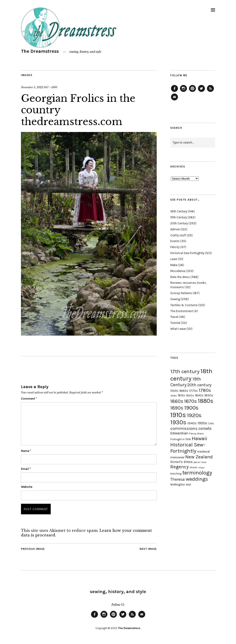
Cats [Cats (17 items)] (211, 423)
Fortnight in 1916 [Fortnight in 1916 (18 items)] (181, 439)
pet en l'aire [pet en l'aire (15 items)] (200, 462)
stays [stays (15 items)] (202, 467)
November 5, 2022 (32, 87)
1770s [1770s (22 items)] (193, 391)
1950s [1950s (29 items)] (202, 423)
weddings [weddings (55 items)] (197, 479)
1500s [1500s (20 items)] (174, 391)
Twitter (201, 92)
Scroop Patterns (181, 293)
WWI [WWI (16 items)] (188, 485)
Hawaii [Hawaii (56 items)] (199, 438)
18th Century (179, 211)
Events (175, 241)
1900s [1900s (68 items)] (191, 408)
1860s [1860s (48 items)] (177, 401)
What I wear (178, 329)
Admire (175, 229)
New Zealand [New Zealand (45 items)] (199, 457)
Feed (210, 92)
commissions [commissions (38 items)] (184, 428)
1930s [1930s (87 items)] (178, 422)
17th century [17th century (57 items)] (185, 371)
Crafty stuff (178, 235)
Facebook (174, 92)
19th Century (179, 217)
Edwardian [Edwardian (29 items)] (179, 433)
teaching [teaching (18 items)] (176, 474)
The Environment (182, 311)
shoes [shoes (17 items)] (193, 467)
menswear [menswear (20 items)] (177, 457)
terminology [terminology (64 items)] (197, 473)
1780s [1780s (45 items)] (205, 390)
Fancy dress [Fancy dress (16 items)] (196, 434)
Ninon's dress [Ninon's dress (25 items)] (181, 462)
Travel (174, 317)
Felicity (175, 247)
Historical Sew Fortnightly (187, 253)
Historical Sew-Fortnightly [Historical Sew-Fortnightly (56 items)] (188, 448)
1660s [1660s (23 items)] (184, 391)
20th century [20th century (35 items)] (199, 385)
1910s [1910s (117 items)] (178, 415)
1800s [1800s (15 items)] (174, 396)
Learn (174, 259)
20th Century (179, 223)
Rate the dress (180, 277)
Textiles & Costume (184, 305)
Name (26, 451)
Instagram (183, 92)
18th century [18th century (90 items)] (191, 375)
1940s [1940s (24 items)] (192, 423)
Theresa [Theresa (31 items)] (178, 479)
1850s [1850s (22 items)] (209, 395)
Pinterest (192, 92)
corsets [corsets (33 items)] (205, 428)
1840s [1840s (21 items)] (199, 395)
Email (26, 469)
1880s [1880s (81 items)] (206, 401)
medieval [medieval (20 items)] (204, 452)
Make (174, 265)
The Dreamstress (40, 51)
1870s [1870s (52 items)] (190, 401)
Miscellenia (178, 271)
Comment (29, 399)
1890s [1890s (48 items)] (177, 408)
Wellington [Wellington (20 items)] (178, 484)
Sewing (175, 299)
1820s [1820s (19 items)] (190, 395)
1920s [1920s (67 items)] (194, 415)
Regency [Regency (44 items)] (179, 467)
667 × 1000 (50, 87)
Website (27, 487)
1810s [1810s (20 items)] (181, 395)
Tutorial (175, 323)
